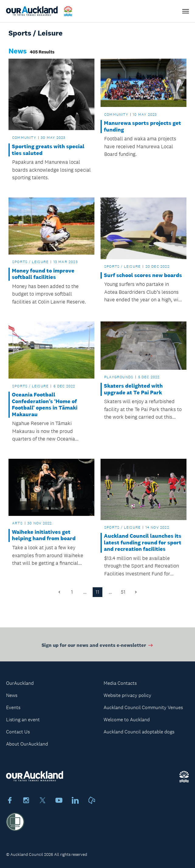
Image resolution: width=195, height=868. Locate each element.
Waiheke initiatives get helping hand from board (44, 535)
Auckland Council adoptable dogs (139, 732)
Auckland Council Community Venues (143, 707)
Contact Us (18, 732)
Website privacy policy (127, 695)
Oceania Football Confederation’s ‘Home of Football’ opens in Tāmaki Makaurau (45, 405)
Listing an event (23, 720)
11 (97, 592)
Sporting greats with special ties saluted (48, 150)
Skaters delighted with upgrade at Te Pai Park (133, 389)
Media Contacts (120, 683)
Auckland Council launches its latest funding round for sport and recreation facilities (143, 543)
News (12, 695)
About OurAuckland (27, 744)
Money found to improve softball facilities (43, 274)
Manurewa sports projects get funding (142, 127)
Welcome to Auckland (127, 720)
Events (13, 707)
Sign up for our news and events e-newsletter (98, 646)
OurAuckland (20, 683)
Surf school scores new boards (143, 275)
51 (123, 592)
